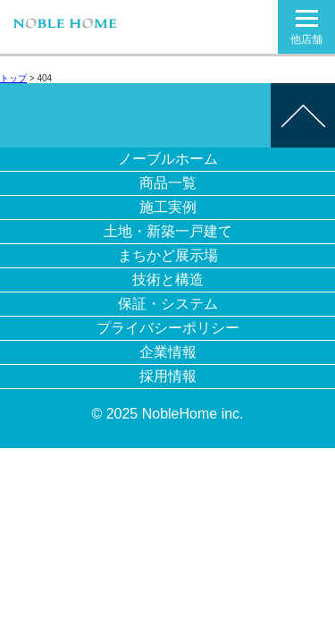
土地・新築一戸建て (168, 231)
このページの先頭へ (303, 115)
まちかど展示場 (168, 255)
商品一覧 (168, 183)
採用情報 (168, 376)
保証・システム (168, 304)
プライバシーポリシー (168, 328)
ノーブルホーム (168, 159)
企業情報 (168, 352)
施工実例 (168, 207)
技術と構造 (168, 280)
